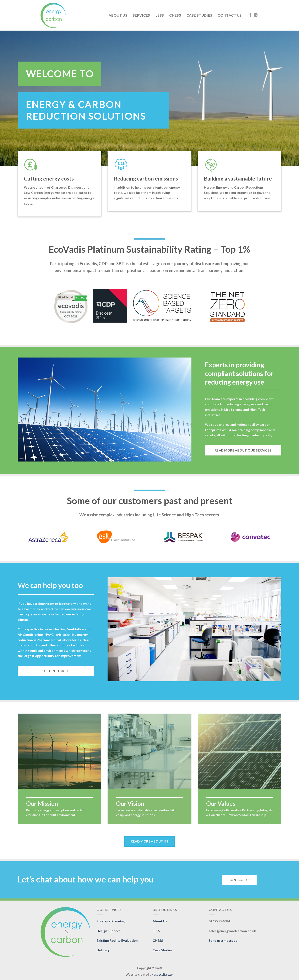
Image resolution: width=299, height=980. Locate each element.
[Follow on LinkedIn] (256, 15)
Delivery (103, 950)
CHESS (175, 15)
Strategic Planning (111, 921)
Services (141, 15)
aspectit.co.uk (164, 974)
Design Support (109, 931)
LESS (160, 15)
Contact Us (230, 15)
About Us (118, 15)
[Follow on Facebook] (250, 15)
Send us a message (223, 940)
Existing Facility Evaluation (117, 940)
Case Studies (199, 15)
